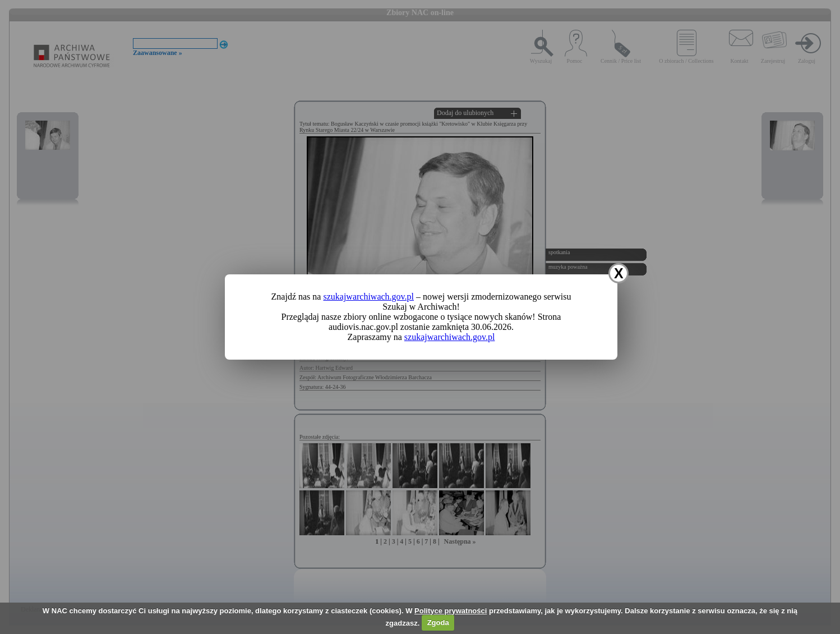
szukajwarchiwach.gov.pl (368, 297)
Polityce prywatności (451, 611)
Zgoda (438, 622)
